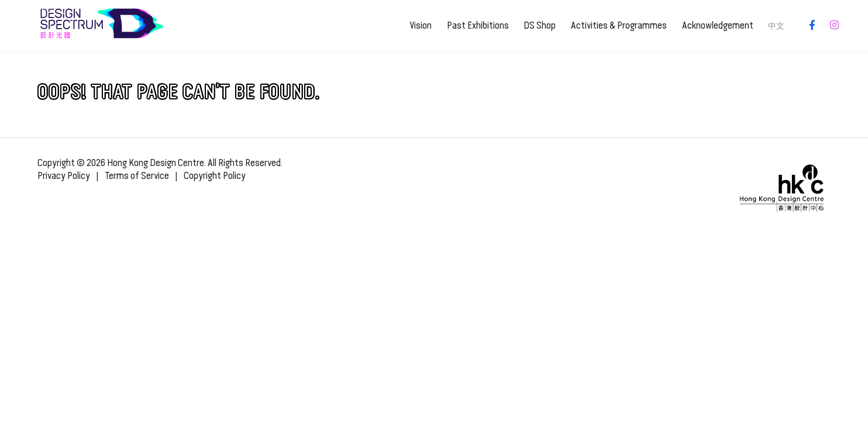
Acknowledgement (718, 25)
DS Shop (540, 25)
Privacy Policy (64, 176)
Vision (421, 25)
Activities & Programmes (619, 25)
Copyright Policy (215, 176)
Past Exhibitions (478, 25)
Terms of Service (137, 176)
